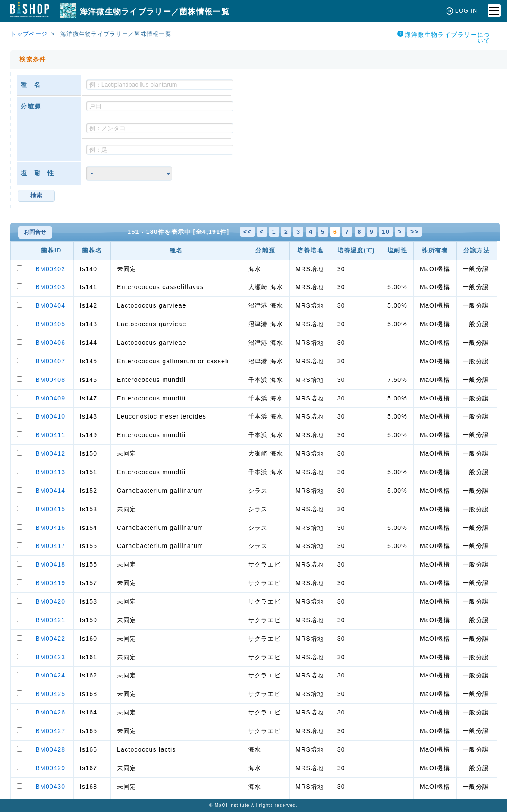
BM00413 (50, 472)
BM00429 (50, 768)
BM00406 (50, 343)
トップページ (29, 34)
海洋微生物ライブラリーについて (444, 37)
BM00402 (50, 269)
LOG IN (462, 11)
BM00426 (50, 712)
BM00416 (50, 528)
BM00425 (50, 694)
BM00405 (50, 324)
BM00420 (50, 601)
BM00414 (50, 491)
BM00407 (50, 361)
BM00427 (50, 731)
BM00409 (50, 398)
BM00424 (50, 675)
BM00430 (50, 787)
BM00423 (50, 657)
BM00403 (50, 287)
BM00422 (50, 639)
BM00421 (50, 620)
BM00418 (50, 564)
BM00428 (50, 749)
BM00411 (50, 435)
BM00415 (50, 509)
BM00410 (50, 416)
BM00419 (50, 583)
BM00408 (50, 380)
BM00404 (50, 305)
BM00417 (50, 546)
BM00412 (50, 453)
